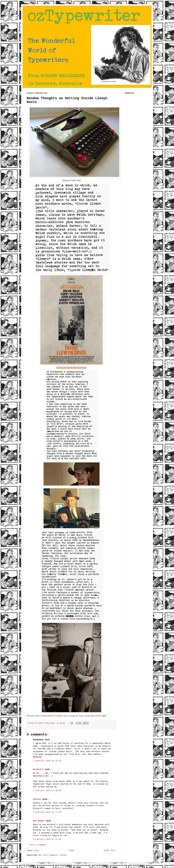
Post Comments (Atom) (55, 855)
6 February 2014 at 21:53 (47, 839)
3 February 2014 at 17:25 (47, 812)
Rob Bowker (39, 821)
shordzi (37, 799)
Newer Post (33, 851)
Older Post (110, 851)
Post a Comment (38, 845)
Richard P (38, 769)
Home (72, 851)
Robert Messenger (47, 723)
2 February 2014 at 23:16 (47, 761)
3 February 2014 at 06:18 (47, 791)
